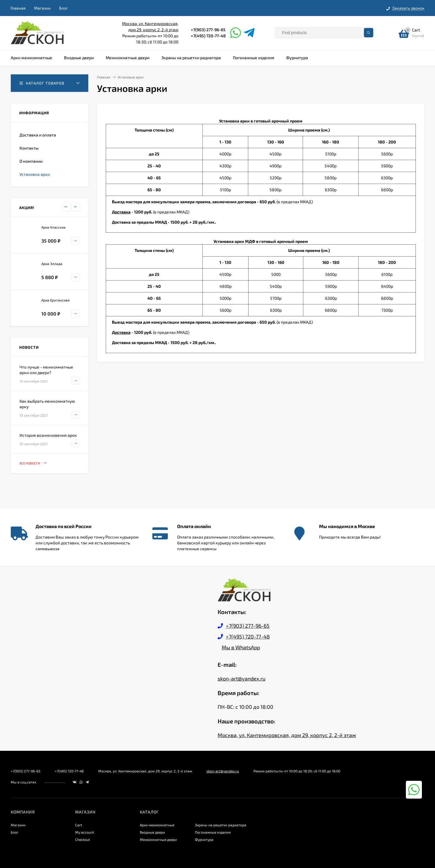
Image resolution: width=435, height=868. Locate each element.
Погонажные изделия (213, 832)
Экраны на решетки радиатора (221, 825)
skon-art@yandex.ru (242, 678)
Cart (79, 825)
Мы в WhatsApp (241, 647)
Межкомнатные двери (158, 839)
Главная (18, 8)
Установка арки (35, 174)
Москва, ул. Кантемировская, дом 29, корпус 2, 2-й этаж (287, 735)
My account (85, 832)
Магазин (42, 8)
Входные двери (152, 832)
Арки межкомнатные (157, 825)
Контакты (29, 148)
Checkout (83, 839)
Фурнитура (204, 839)
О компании (31, 161)
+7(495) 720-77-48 (208, 36)
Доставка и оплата (38, 135)
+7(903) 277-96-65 (208, 30)
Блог (64, 8)
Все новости (33, 463)
